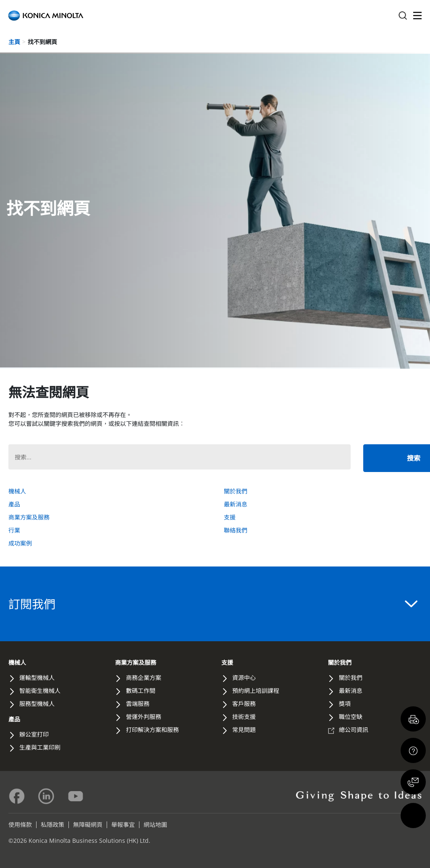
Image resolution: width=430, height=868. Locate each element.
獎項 (345, 704)
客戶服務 (244, 704)
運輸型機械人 (37, 678)
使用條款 (20, 825)
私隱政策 (52, 825)
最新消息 (236, 504)
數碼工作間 (141, 691)
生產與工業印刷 (40, 747)
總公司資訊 (354, 730)
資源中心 (244, 678)
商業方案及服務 (29, 517)
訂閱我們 (213, 604)
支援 (230, 517)
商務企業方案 (144, 678)
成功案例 (20, 543)
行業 (14, 530)
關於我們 (236, 491)
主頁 (14, 42)
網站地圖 (155, 825)
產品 (14, 504)
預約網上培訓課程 (256, 691)
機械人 (17, 491)
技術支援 (244, 717)
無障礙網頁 (88, 825)
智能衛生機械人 (40, 691)
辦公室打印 (34, 734)
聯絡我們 (236, 530)
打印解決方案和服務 (152, 730)
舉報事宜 (123, 825)
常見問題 (244, 730)
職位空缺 (351, 717)
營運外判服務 (144, 717)
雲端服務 (138, 704)
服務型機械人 (37, 704)
